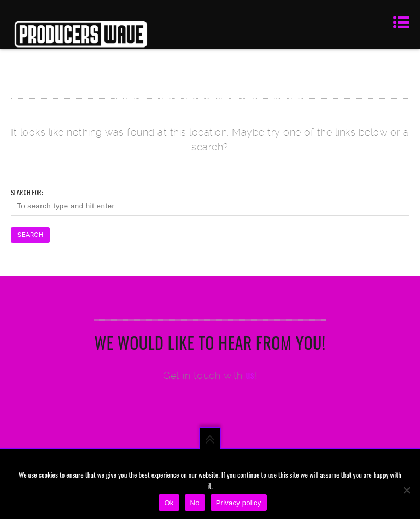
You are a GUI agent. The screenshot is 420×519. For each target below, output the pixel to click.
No (195, 503)
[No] (406, 490)
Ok (169, 503)
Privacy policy (239, 503)
